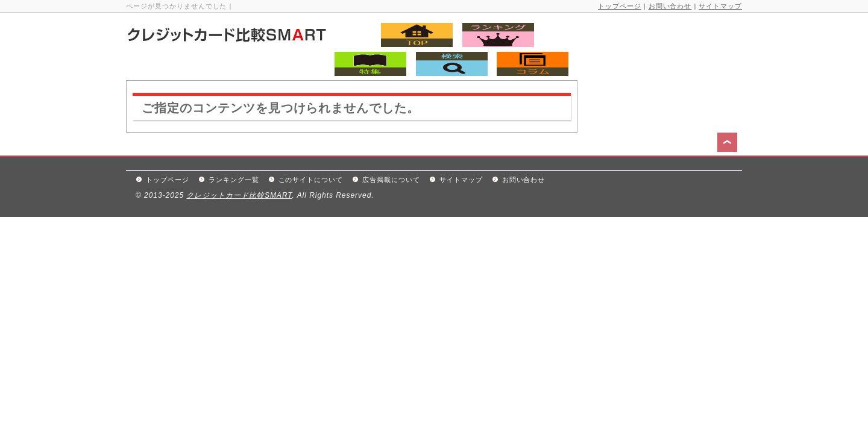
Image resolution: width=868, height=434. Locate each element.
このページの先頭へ (729, 144)
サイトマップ (720, 6)
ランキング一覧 (234, 180)
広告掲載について (391, 180)
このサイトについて (311, 180)
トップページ (620, 6)
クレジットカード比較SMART (239, 195)
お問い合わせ (670, 6)
